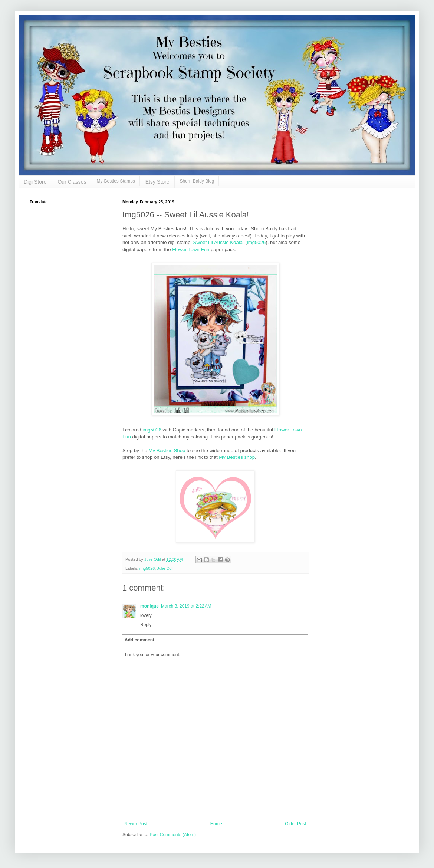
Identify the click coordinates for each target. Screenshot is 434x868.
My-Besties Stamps (116, 181)
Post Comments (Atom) (173, 835)
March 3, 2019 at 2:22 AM (186, 606)
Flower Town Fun (191, 249)
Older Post (295, 824)
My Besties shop (237, 457)
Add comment (139, 640)
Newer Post (136, 824)
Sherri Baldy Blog (197, 181)
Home (216, 824)
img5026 (257, 242)
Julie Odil (165, 568)
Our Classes (72, 182)
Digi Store (35, 182)
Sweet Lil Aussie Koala (218, 242)
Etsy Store (157, 182)
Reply (146, 625)
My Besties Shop (167, 451)
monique (149, 606)
